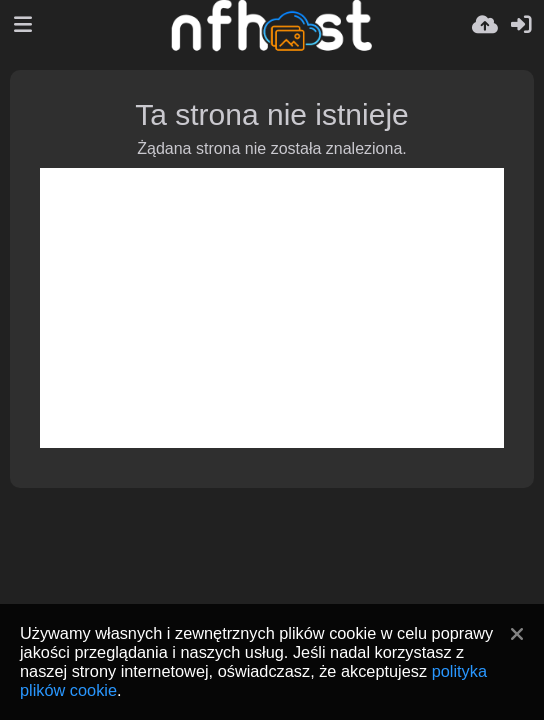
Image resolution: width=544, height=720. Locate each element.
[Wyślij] (485, 25)
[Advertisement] (272, 308)
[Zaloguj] (521, 25)
